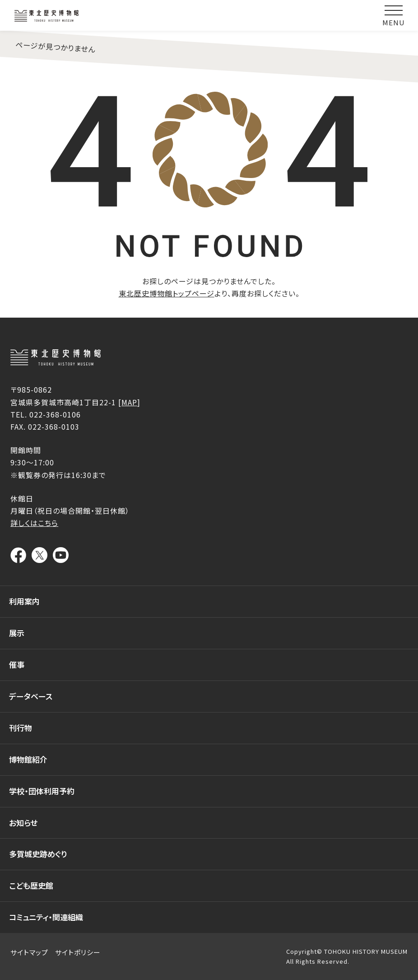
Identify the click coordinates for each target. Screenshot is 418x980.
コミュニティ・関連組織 (46, 917)
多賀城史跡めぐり (38, 854)
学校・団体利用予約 (42, 791)
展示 (17, 633)
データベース (31, 696)
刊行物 (21, 728)
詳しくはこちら (34, 523)
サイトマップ (29, 952)
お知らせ (23, 823)
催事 (17, 664)
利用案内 (24, 601)
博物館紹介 (28, 759)
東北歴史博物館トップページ (167, 293)
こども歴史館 (31, 885)
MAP (129, 402)
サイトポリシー (78, 952)
